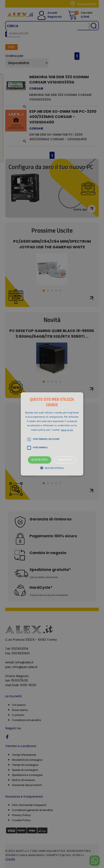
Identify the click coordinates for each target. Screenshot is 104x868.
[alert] (52, 434)
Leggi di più (67, 430)
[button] (52, 434)
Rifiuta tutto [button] (65, 460)
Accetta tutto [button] (40, 460)
